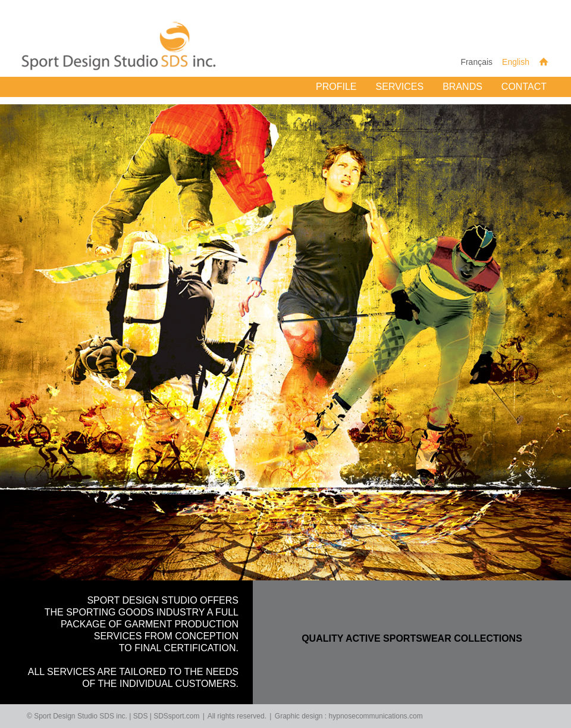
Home (544, 61)
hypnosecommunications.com (376, 716)
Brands (462, 87)
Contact (524, 87)
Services (400, 87)
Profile (336, 87)
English (516, 62)
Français (476, 62)
